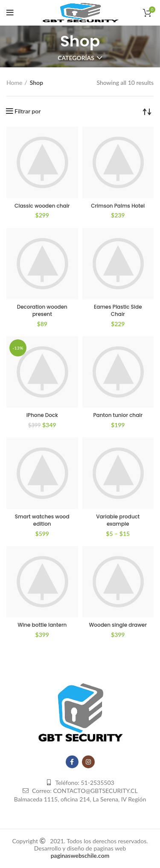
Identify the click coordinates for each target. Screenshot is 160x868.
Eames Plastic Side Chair (118, 310)
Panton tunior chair (118, 415)
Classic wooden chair (42, 206)
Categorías (76, 58)
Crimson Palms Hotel (118, 206)
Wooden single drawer (118, 625)
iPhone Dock (42, 415)
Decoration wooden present (42, 310)
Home (14, 82)
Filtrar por (28, 111)
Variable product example (118, 520)
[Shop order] (147, 111)
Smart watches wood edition (42, 520)
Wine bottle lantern (42, 625)
